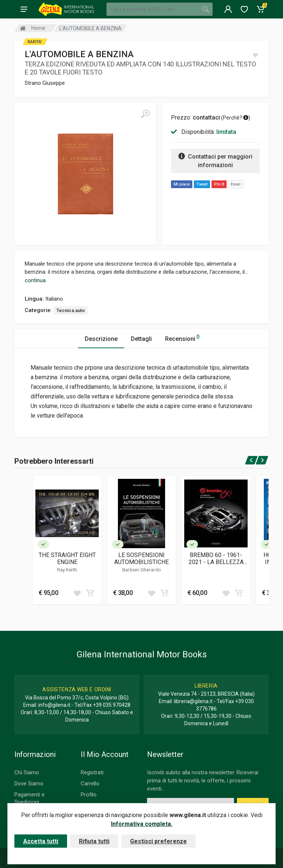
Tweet (202, 184)
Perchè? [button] (236, 118)
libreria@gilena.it (193, 701)
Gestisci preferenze (158, 841)
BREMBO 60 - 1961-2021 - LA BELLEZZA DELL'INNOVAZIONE (216, 559)
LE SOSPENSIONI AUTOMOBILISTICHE (141, 559)
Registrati (92, 772)
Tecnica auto (71, 310)
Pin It (219, 184)
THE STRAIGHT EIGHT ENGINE (67, 559)
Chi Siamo (27, 772)
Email (236, 184)
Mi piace (182, 184)
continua (35, 280)
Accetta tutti (41, 841)
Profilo (89, 795)
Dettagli (141, 339)
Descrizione (101, 339)
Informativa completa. (142, 824)
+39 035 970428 (112, 705)
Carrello (90, 784)
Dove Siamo (29, 784)
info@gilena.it (54, 705)
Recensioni (182, 338)
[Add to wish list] (77, 593)
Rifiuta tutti (94, 841)
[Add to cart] (90, 593)
